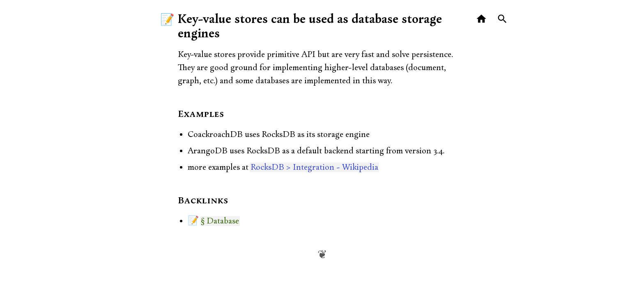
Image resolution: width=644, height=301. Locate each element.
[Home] (482, 19)
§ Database (220, 221)
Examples (201, 114)
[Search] (503, 19)
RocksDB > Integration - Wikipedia (314, 167)
